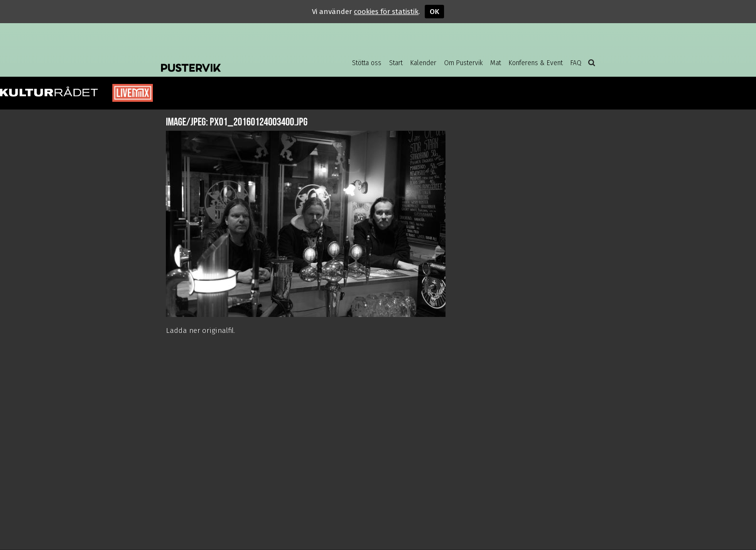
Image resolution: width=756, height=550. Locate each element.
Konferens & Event (536, 63)
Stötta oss (367, 63)
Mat (496, 63)
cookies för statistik (386, 12)
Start (396, 63)
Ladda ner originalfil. (201, 330)
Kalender (423, 63)
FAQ (576, 63)
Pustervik (238, 60)
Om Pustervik (463, 63)
